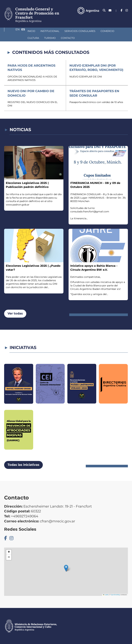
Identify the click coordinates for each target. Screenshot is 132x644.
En (119, 20)
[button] (66, 568)
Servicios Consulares (62, 31)
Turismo (15, 38)
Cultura (107, 31)
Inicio (13, 31)
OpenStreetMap (115, 595)
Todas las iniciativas (23, 465)
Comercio (89, 31)
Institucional (32, 31)
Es (126, 20)
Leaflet (106, 595)
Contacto (33, 38)
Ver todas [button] (15, 313)
